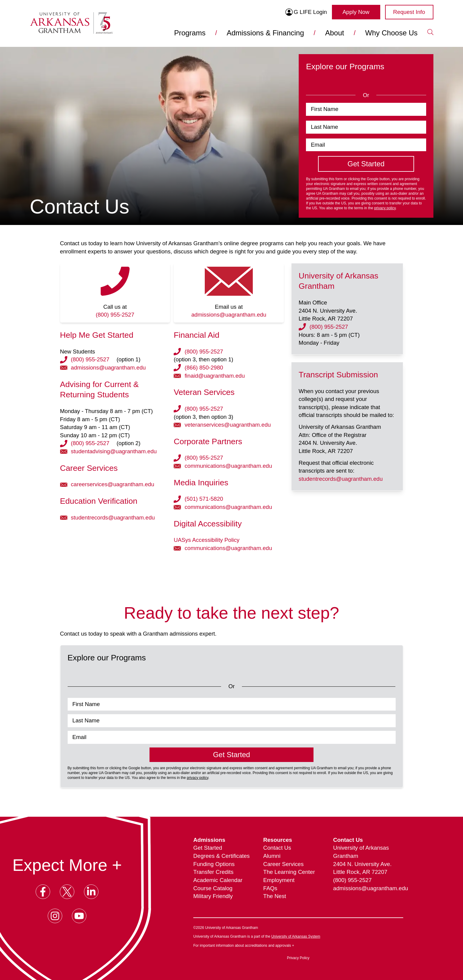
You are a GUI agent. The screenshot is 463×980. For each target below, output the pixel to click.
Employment (279, 880)
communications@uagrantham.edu (228, 466)
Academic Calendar (218, 880)
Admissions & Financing (265, 33)
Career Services (284, 864)
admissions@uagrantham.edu (229, 315)
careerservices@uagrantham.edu (113, 484)
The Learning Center (289, 872)
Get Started (208, 848)
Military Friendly (213, 896)
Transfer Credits (213, 872)
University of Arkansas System (296, 936)
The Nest (275, 896)
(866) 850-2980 (204, 368)
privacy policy (385, 208)
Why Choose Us (391, 33)
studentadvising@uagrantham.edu (114, 451)
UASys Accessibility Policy (207, 540)
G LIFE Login (306, 12)
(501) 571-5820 (204, 499)
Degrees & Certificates (222, 856)
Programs (190, 33)
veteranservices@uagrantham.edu (228, 425)
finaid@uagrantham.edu (215, 376)
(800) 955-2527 (115, 315)
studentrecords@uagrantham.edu (113, 518)
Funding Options (214, 864)
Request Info (409, 12)
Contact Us (277, 848)
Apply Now (356, 12)
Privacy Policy (298, 958)
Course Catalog (213, 888)
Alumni (272, 856)
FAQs (270, 888)
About (334, 33)
